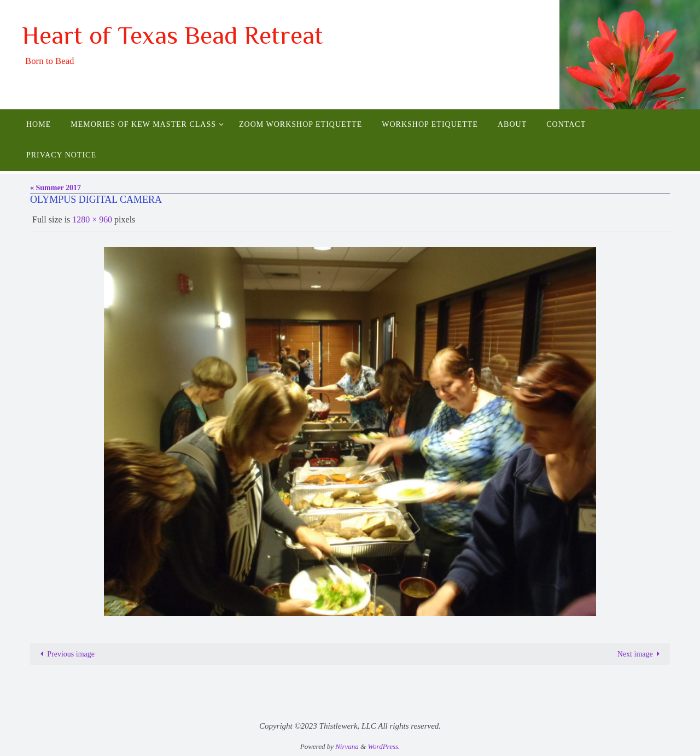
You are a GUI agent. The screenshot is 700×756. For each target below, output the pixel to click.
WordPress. (384, 746)
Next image (641, 654)
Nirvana (347, 746)
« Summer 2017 (56, 188)
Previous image (66, 654)
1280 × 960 (92, 219)
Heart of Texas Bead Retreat (173, 35)
